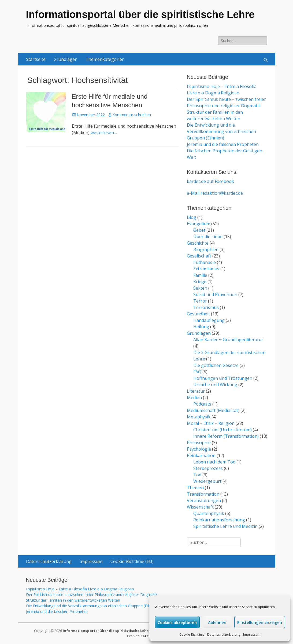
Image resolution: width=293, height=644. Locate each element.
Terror (200, 301)
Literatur (196, 391)
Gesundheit (198, 314)
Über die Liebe (208, 237)
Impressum (252, 634)
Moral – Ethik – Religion (211, 423)
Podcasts (202, 404)
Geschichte (198, 243)
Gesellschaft (199, 256)
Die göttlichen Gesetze (216, 365)
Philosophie (199, 443)
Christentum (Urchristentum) (222, 430)
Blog (192, 217)
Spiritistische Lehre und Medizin (225, 526)
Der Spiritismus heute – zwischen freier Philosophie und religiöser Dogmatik (92, 595)
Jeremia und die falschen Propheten (223, 144)
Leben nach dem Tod (214, 462)
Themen (195, 488)
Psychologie (199, 449)
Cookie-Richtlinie (192, 634)
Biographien (206, 249)
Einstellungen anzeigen (260, 622)
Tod (197, 475)
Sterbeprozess (208, 468)
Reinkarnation (201, 455)
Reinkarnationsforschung (219, 520)
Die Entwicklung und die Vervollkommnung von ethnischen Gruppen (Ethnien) (221, 131)
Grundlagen (66, 59)
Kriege (200, 282)
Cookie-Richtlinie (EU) (132, 561)
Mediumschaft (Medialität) (213, 410)
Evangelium (199, 224)
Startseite (36, 59)
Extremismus (206, 269)
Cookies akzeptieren (177, 622)
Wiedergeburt (207, 481)
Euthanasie (205, 262)
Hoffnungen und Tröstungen (223, 378)
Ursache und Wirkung (215, 385)
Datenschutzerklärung (224, 634)
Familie (200, 275)
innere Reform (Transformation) (226, 436)
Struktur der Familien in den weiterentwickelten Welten (73, 600)
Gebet (199, 230)
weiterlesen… (104, 133)
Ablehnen (217, 622)
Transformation (203, 494)
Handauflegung (209, 320)
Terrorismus (206, 307)
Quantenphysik (209, 513)
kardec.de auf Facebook (210, 181)
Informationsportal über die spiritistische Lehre (140, 14)
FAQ (197, 372)
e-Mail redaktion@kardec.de (215, 193)
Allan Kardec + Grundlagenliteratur (228, 340)
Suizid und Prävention (215, 295)
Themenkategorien (105, 59)
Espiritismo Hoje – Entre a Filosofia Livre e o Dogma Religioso (80, 589)
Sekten (200, 288)
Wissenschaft (200, 507)
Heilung (201, 327)
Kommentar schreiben (132, 115)
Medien (194, 398)
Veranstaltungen (204, 501)
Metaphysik (199, 417)
